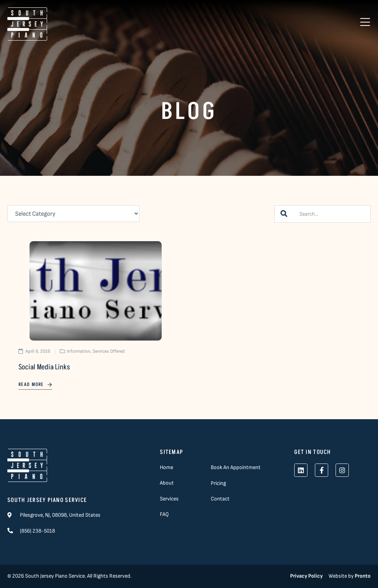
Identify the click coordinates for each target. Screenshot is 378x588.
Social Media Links (44, 367)
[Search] (284, 214)
